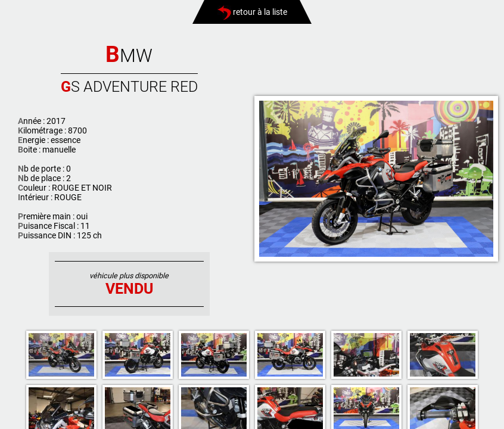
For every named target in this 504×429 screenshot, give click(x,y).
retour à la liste (252, 12)
